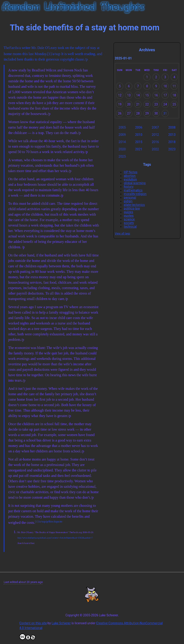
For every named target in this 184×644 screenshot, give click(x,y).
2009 (122, 135)
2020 (122, 149)
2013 (172, 135)
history (129, 187)
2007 (155, 127)
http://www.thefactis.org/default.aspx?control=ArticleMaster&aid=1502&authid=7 (55, 538)
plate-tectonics (134, 205)
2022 (155, 149)
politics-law (132, 208)
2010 (139, 135)
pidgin (128, 201)
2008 (172, 127)
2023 (172, 149)
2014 (122, 142)
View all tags (122, 234)
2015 (139, 142)
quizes (128, 212)
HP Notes (131, 172)
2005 (122, 127)
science (129, 219)
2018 (172, 142)
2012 (155, 135)
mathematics (133, 190)
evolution (130, 179)
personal (130, 198)
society (129, 223)
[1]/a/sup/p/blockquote (49, 521)
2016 (155, 142)
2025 (122, 156)
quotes (129, 216)
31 (165, 113)
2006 (139, 127)
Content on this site (33, 623)
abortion (130, 176)
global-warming (135, 183)
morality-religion (135, 194)
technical (130, 227)
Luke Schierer (61, 623)
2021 (139, 149)
